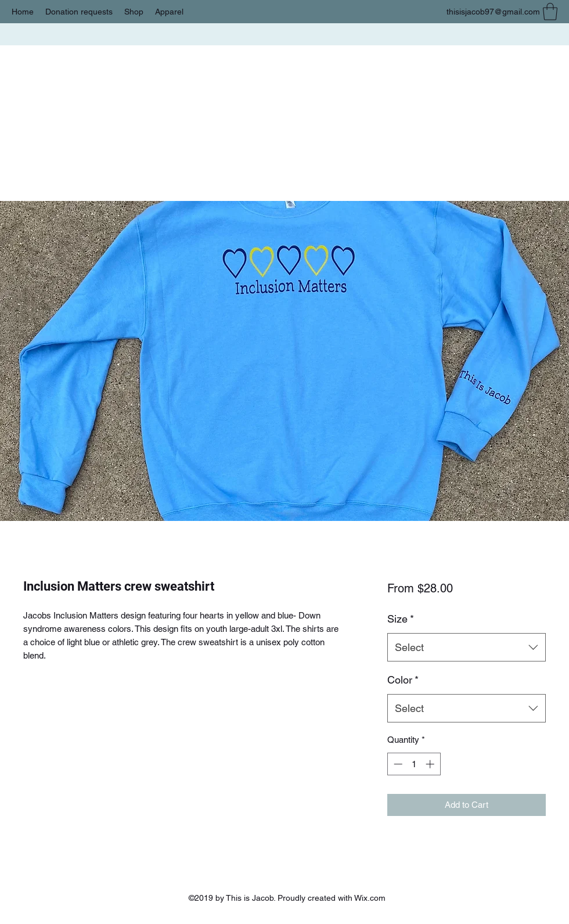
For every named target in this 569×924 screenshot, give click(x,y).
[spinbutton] (414, 764)
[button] (550, 12)
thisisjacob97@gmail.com (493, 12)
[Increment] (431, 764)
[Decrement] (397, 764)
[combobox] (467, 648)
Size (401, 619)
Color (403, 680)
